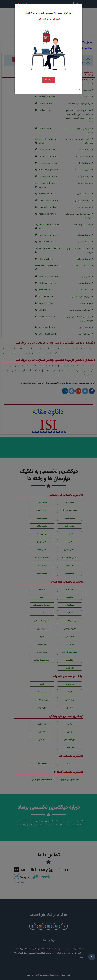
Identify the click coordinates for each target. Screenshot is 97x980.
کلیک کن (49, 59)
